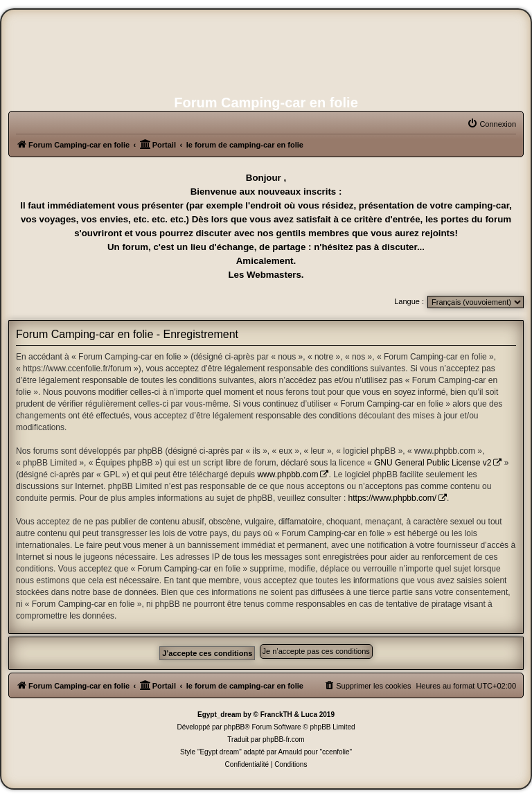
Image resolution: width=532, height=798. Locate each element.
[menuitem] (491, 124)
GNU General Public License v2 (433, 463)
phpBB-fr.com (284, 739)
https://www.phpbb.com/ (392, 498)
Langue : (409, 301)
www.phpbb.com (287, 475)
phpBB (234, 727)
